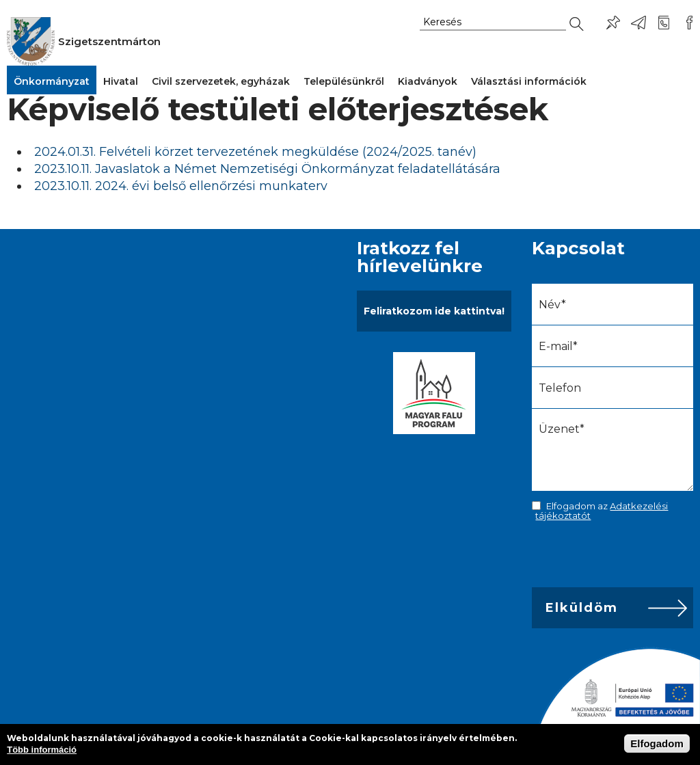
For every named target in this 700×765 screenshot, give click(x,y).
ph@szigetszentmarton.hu (638, 23)
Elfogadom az (602, 511)
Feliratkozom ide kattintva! (434, 311)
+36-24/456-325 (664, 23)
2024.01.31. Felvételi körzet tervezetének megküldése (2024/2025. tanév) (255, 152)
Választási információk (529, 81)
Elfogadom (657, 743)
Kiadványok (428, 81)
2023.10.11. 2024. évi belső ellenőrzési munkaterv (181, 186)
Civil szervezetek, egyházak (221, 81)
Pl (613, 23)
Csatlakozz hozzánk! (689, 23)
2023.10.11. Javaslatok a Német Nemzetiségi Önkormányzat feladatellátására (267, 169)
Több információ (42, 750)
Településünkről (344, 81)
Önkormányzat (52, 81)
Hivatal (121, 81)
